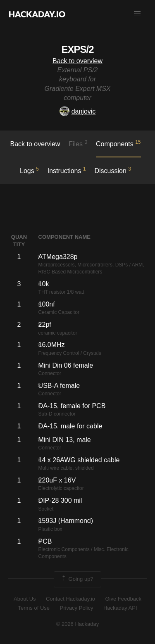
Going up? (77, 579)
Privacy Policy (77, 608)
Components (118, 143)
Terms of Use (34, 608)
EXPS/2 (77, 49)
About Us (25, 599)
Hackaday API (120, 608)
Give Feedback (123, 599)
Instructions (67, 170)
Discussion (113, 170)
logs (29, 170)
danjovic (78, 111)
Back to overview (77, 61)
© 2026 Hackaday (78, 624)
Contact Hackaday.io (70, 599)
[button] (137, 14)
